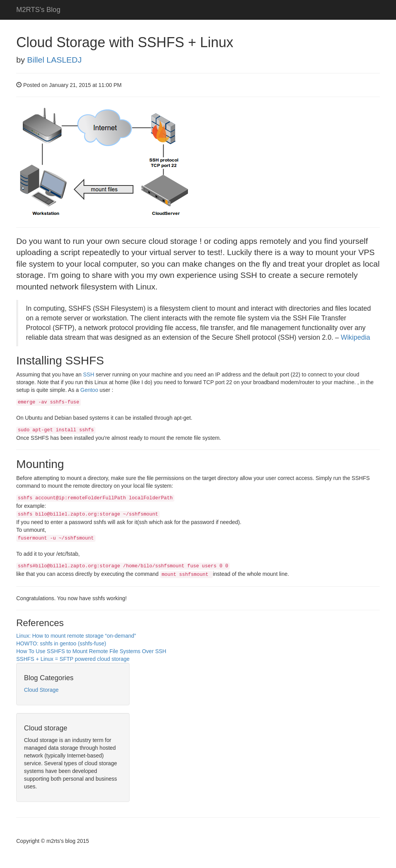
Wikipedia (355, 337)
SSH (89, 374)
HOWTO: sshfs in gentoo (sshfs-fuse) (61, 643)
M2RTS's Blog (38, 10)
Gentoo (89, 390)
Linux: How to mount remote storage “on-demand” (76, 636)
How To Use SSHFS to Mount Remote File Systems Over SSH (91, 651)
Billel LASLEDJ (54, 60)
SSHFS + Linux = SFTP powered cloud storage (73, 659)
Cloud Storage (41, 690)
